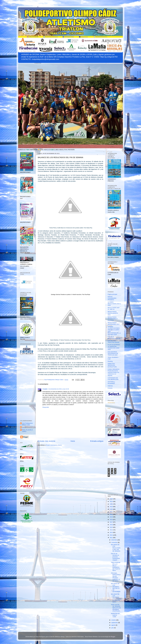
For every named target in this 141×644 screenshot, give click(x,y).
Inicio (73, 441)
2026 (111, 499)
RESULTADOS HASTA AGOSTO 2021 (113, 313)
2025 (111, 501)
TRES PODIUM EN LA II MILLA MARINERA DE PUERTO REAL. (116, 566)
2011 (111, 538)
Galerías (110, 386)
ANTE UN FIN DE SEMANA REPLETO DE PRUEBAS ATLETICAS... (116, 608)
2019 (111, 517)
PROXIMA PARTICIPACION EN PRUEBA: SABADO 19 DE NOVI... (116, 577)
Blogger (113, 637)
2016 (111, 525)
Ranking (110, 361)
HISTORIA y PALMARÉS (111, 383)
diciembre (114, 540)
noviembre (115, 542)
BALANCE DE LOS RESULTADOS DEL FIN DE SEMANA (116, 548)
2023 (111, 507)
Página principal (112, 294)
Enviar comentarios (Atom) (54, 445)
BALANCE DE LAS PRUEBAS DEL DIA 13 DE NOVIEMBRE (116, 588)
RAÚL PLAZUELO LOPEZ (27, 431)
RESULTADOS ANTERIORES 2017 (114, 323)
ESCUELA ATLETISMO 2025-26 (114, 338)
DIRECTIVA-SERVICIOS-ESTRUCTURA (112, 365)
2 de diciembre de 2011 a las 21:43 (59, 389)
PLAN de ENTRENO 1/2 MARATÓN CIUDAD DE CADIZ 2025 (114, 347)
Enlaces (110, 388)
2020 (111, 514)
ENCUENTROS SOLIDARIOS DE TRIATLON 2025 (113, 353)
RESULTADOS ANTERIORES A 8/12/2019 (113, 319)
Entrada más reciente (47, 441)
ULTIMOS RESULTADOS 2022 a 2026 (114, 304)
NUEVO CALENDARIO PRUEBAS (112, 298)
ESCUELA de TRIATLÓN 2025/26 (113, 342)
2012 (111, 535)
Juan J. (24, 427)
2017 (111, 522)
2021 (111, 512)
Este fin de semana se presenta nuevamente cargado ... (115, 557)
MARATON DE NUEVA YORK (115, 615)
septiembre (115, 623)
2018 (111, 520)
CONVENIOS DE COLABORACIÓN (113, 379)
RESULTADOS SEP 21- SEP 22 (114, 308)
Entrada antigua (97, 441)
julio (113, 628)
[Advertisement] (27, 388)
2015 (111, 527)
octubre (114, 620)
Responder (46, 407)
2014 (111, 530)
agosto (113, 625)
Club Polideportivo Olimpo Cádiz (27, 424)
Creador (45, 389)
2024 (111, 504)
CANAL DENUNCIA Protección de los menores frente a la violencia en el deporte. (113, 372)
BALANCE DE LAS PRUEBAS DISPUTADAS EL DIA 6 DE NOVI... (116, 598)
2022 (111, 509)
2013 (111, 532)
